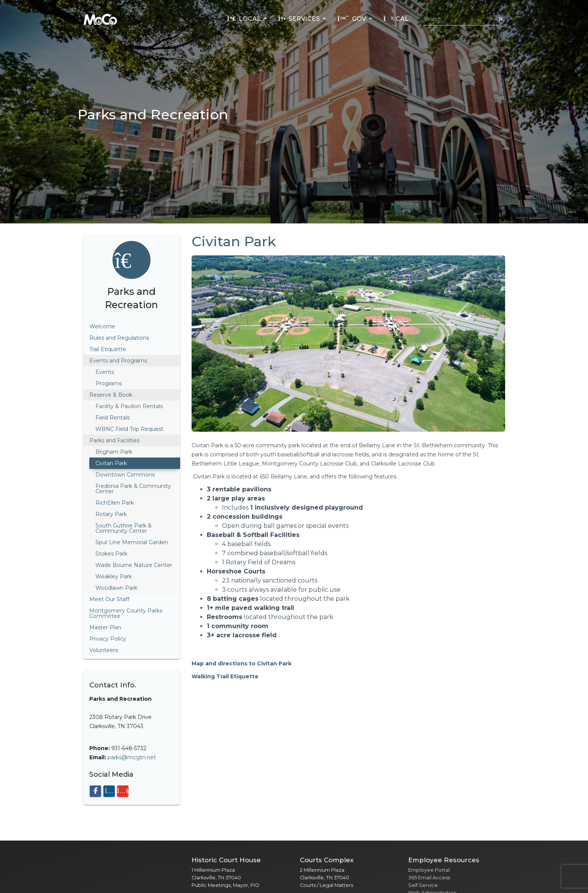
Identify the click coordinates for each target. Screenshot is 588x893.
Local (244, 19)
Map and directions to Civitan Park (242, 663)
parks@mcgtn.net (132, 757)
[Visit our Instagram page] (109, 791)
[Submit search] (502, 19)
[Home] (100, 19)
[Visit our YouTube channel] (123, 791)
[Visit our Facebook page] (95, 791)
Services (300, 19)
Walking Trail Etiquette (225, 676)
